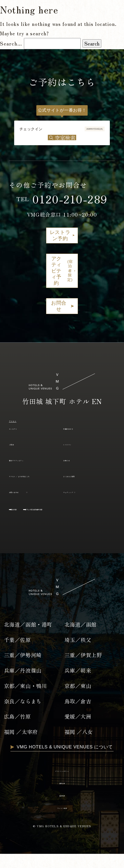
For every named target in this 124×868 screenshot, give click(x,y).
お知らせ (73, 465)
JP (100, 12)
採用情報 (62, 809)
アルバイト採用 (62, 821)
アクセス (20, 425)
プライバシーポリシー (62, 784)
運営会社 (62, 797)
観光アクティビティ (31, 465)
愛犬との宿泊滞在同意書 (70, 522)
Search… (11, 44)
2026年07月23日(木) (75, 133)
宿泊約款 (23, 522)
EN (115, 12)
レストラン (75, 449)
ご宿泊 (16, 449)
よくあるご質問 (80, 481)
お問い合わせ (24, 504)
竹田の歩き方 (78, 433)
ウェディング (78, 504)
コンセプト (21, 433)
